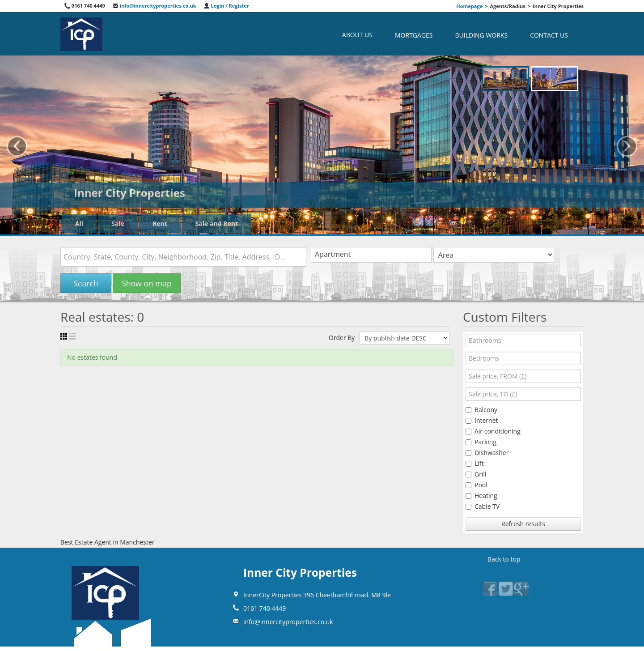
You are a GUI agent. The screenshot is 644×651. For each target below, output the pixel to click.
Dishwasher (487, 453)
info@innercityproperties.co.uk (154, 6)
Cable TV (483, 506)
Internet (482, 420)
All (79, 223)
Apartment (371, 254)
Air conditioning (493, 431)
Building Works (482, 35)
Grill (476, 474)
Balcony (481, 410)
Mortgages (414, 35)
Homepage (469, 6)
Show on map (146, 283)
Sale (118, 223)
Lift (475, 463)
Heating (481, 496)
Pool (477, 485)
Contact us (549, 35)
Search (86, 283)
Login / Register (226, 6)
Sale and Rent (217, 223)
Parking (481, 442)
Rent (160, 223)
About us (357, 35)
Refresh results (523, 524)
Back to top (504, 559)
